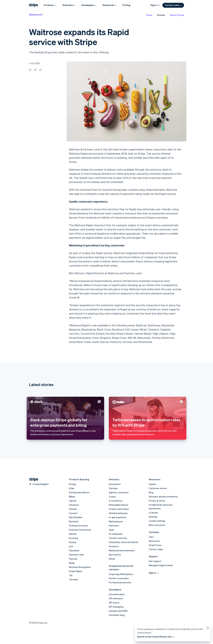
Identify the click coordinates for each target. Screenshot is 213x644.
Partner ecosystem (119, 578)
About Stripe (177, 15)
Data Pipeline (76, 517)
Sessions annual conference (163, 497)
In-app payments (118, 517)
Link (71, 546)
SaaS (111, 530)
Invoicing (73, 538)
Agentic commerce (119, 492)
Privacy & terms (157, 501)
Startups (113, 488)
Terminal (73, 579)
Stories (161, 15)
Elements (74, 521)
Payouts (73, 559)
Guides (152, 484)
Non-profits (115, 555)
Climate (73, 509)
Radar (72, 563)
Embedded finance (119, 505)
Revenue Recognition (80, 567)
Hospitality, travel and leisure (124, 542)
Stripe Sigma (75, 571)
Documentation (117, 594)
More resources (157, 525)
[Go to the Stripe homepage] (33, 479)
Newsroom (36, 14)
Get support (155, 561)
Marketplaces (116, 521)
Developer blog (117, 615)
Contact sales (174, 5)
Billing (72, 497)
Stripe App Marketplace (121, 574)
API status (114, 603)
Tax (71, 575)
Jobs (151, 537)
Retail (112, 559)
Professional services (120, 582)
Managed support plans (161, 565)
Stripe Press (155, 545)
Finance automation (119, 509)
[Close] (207, 629)
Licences (153, 513)
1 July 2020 (35, 63)
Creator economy (118, 538)
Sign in (155, 5)
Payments (74, 550)
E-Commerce (116, 501)
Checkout (74, 505)
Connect (73, 513)
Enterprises (115, 484)
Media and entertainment (122, 550)
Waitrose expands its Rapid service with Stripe (79, 37)
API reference (116, 598)
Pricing (126, 5)
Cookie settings (157, 521)
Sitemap (153, 517)
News (149, 15)
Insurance (114, 546)
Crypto (112, 497)
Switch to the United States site (156, 637)
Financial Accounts (78, 526)
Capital (72, 501)
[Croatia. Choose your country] (39, 484)
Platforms (114, 526)
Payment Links (76, 555)
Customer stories (158, 488)
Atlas (72, 488)
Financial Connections (80, 530)
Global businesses (118, 513)
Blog (151, 492)
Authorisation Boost (79, 492)
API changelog (116, 607)
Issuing (72, 542)
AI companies (116, 534)
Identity (73, 534)
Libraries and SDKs (118, 611)
